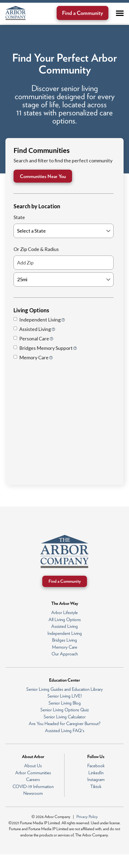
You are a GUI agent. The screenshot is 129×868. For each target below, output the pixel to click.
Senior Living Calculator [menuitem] (65, 717)
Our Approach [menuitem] (65, 654)
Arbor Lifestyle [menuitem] (64, 612)
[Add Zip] (64, 263)
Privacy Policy (87, 817)
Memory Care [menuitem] (65, 647)
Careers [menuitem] (33, 779)
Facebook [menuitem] (96, 766)
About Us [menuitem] (33, 766)
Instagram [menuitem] (96, 779)
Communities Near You (43, 176)
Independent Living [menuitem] (65, 633)
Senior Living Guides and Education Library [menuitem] (64, 689)
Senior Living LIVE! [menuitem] (65, 696)
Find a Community (83, 13)
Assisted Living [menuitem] (64, 626)
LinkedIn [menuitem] (96, 773)
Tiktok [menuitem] (96, 786)
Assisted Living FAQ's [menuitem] (65, 730)
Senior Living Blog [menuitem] (65, 703)
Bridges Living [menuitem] (64, 640)
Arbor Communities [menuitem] (33, 773)
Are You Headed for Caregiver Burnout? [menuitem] (65, 723)
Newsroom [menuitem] (33, 793)
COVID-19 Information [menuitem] (33, 786)
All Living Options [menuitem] (65, 619)
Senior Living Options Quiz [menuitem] (65, 710)
